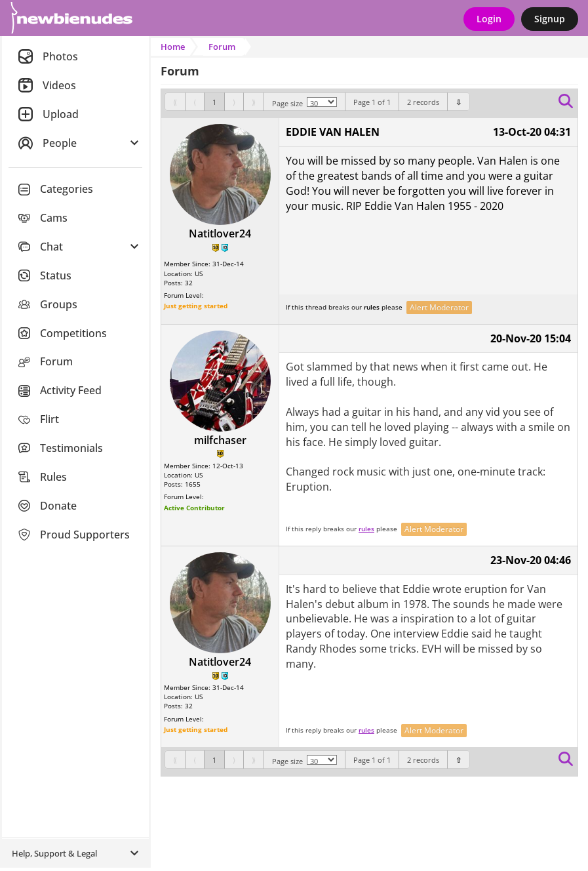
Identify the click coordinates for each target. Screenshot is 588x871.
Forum (222, 47)
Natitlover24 (220, 233)
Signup (550, 19)
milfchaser (220, 440)
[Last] (254, 102)
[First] (175, 102)
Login (489, 19)
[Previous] (195, 102)
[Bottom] (459, 102)
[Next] (234, 102)
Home (173, 47)
